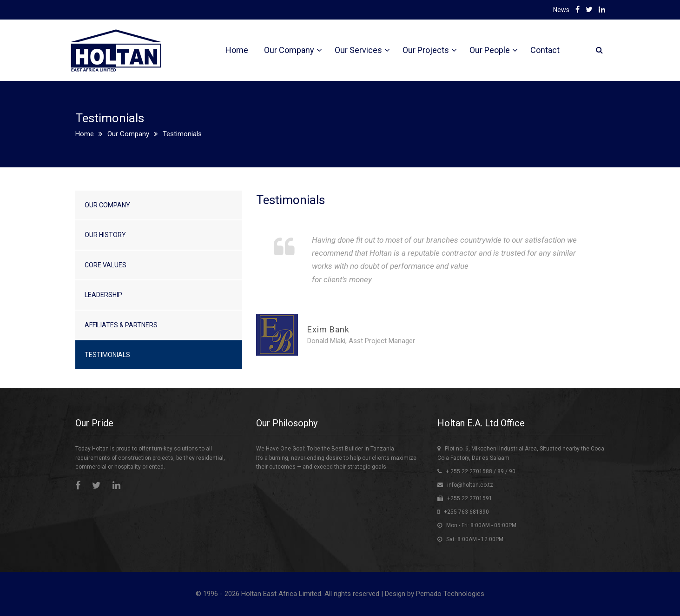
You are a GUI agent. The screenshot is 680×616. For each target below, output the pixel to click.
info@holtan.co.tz (470, 485)
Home (237, 50)
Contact (545, 50)
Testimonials (107, 355)
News (561, 10)
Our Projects (426, 50)
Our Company (289, 50)
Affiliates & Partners (121, 325)
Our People (490, 50)
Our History (105, 235)
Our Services (358, 50)
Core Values (106, 265)
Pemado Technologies (450, 594)
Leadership (103, 295)
